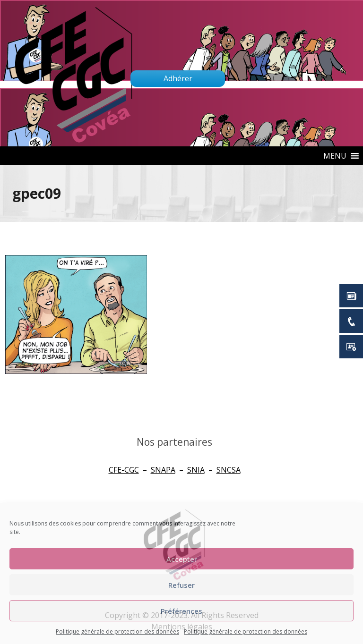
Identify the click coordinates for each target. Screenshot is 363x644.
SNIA (196, 470)
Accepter (182, 559)
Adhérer (178, 78)
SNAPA (163, 470)
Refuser (181, 585)
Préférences (181, 611)
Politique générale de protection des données (117, 631)
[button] (335, 156)
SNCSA (229, 470)
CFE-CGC (124, 470)
